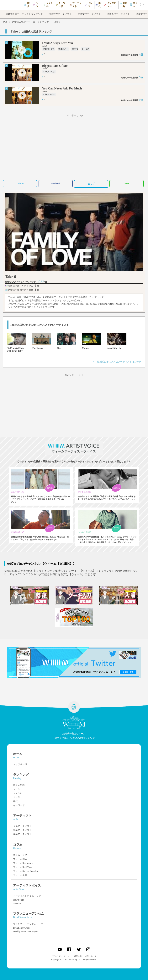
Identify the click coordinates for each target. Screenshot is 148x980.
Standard (17, 903)
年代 (15, 801)
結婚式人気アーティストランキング (30, 22)
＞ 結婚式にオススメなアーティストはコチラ (117, 362)
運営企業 (78, 956)
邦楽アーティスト (22, 830)
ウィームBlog (20, 859)
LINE (127, 184)
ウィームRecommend (24, 863)
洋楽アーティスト (22, 834)
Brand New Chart (21, 928)
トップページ (20, 764)
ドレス (17, 797)
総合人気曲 (19, 785)
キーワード (19, 805)
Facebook (55, 184)
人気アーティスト (22, 826)
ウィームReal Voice (23, 867)
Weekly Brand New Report (26, 932)
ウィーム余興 (20, 875)
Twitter (20, 184)
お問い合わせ (90, 956)
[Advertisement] (74, 146)
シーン (17, 789)
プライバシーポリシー (62, 956)
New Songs (18, 900)
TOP (5, 22)
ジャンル (18, 793)
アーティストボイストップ (27, 896)
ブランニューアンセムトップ (28, 924)
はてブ (91, 184)
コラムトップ (20, 855)
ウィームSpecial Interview (26, 871)
